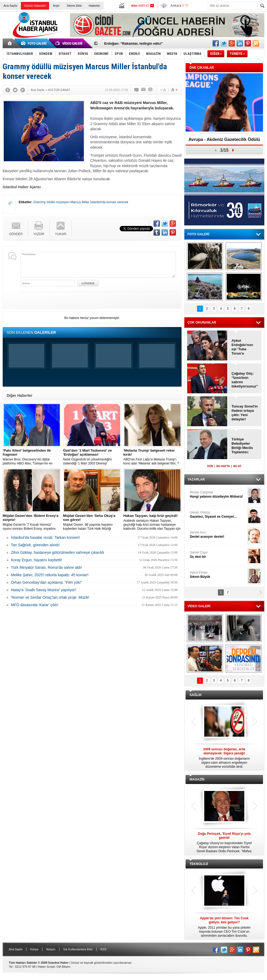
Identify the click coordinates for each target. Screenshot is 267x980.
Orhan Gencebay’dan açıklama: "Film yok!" (47, 582)
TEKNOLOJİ (199, 864)
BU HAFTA (223, 466)
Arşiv (56, 6)
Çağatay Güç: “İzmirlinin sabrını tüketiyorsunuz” (245, 380)
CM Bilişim (63, 967)
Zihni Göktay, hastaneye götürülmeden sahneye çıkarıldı (58, 552)
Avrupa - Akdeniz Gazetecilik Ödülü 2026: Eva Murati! (224, 141)
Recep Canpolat (218, 495)
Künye (34, 949)
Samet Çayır (218, 555)
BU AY (237, 466)
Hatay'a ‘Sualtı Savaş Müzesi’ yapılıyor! (44, 590)
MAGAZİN (197, 779)
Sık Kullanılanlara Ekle (78, 949)
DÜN (210, 466)
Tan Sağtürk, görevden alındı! (35, 545)
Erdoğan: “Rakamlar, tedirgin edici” (133, 43)
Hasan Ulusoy (218, 515)
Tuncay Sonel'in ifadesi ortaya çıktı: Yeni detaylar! (245, 413)
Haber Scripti (46, 967)
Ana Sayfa (10, 6)
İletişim (51, 949)
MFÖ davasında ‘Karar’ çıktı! (35, 605)
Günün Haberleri (35, 6)
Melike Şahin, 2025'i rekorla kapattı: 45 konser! (50, 575)
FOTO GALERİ (198, 234)
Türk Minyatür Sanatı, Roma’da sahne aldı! (46, 567)
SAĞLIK (196, 695)
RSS (103, 949)
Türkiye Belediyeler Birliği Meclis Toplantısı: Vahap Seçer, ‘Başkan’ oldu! (243, 446)
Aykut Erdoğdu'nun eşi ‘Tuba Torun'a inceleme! (242, 347)
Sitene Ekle (74, 6)
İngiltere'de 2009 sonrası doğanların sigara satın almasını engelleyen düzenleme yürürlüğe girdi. (224, 758)
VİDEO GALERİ (199, 606)
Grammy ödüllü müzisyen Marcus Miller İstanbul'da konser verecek (81, 202)
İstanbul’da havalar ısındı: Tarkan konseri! (45, 537)
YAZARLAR (196, 479)
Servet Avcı (218, 535)
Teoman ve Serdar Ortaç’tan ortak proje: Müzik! (50, 597)
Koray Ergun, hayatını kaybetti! (36, 560)
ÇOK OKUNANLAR (202, 322)
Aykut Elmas (218, 575)
